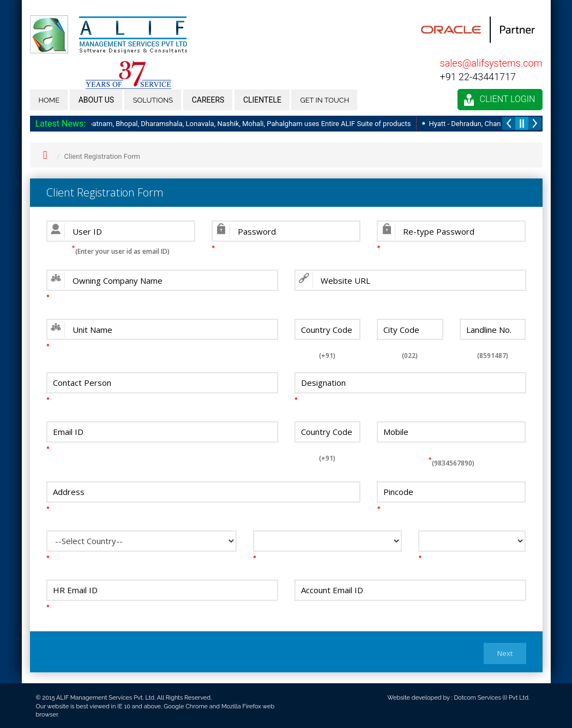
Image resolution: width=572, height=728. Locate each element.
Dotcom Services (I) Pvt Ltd (491, 698)
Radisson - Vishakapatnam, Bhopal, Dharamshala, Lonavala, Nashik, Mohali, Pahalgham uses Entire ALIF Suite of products (223, 124)
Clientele (262, 100)
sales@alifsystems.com (491, 63)
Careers (208, 100)
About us (97, 100)
